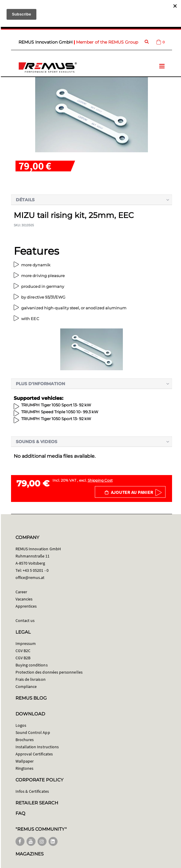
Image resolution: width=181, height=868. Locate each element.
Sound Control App (33, 732)
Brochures (25, 740)
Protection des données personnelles (49, 672)
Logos (21, 725)
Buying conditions (32, 665)
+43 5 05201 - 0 (36, 570)
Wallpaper (25, 761)
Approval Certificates (34, 754)
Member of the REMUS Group (107, 42)
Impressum (26, 643)
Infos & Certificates (32, 791)
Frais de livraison (31, 679)
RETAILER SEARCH (37, 803)
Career (21, 592)
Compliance (26, 686)
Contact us (25, 620)
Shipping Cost (100, 480)
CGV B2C (23, 651)
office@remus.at (30, 577)
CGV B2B (23, 658)
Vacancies (24, 599)
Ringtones (25, 768)
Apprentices (26, 606)
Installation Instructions (37, 747)
